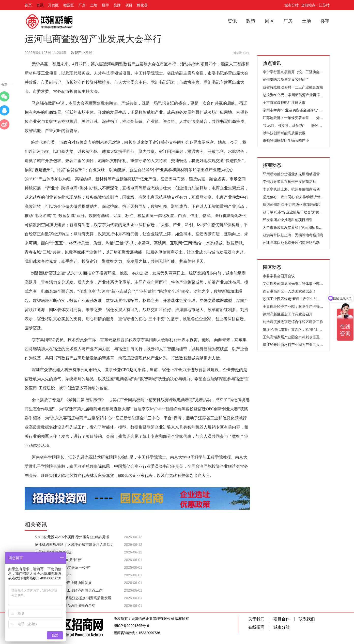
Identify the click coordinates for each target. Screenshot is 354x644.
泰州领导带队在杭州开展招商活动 (289, 182)
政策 (251, 21)
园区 (269, 21)
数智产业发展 (82, 53)
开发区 (53, 5)
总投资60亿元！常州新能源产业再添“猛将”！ (294, 95)
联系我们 (307, 619)
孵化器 (142, 5)
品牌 (117, 5)
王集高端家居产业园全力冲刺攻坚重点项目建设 (294, 337)
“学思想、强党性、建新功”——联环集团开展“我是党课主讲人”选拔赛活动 (294, 125)
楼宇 (105, 5)
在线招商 (256, 627)
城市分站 (291, 5)
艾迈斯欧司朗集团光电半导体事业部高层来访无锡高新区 (294, 284)
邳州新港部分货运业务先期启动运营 (291, 174)
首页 (28, 5)
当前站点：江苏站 (315, 5)
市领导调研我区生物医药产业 (286, 141)
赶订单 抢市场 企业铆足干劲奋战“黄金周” (294, 212)
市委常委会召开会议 (279, 276)
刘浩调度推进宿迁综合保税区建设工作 (293, 322)
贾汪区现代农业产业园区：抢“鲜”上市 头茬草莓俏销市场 (294, 329)
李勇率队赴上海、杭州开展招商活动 (291, 189)
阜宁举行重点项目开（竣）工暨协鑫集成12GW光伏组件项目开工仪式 (294, 72)
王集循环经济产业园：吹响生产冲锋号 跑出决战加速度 (294, 306)
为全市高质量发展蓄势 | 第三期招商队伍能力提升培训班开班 (294, 227)
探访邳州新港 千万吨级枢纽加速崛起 (292, 204)
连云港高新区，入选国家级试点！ (289, 291)
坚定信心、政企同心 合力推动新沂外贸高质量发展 (294, 197)
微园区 (69, 5)
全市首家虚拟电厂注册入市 (284, 103)
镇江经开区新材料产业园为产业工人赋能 (294, 345)
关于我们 (256, 619)
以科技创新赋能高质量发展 (284, 133)
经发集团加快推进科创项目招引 (288, 220)
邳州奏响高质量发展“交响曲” (285, 80)
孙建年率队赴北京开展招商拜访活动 (291, 243)
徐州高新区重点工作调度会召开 (288, 314)
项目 (129, 5)
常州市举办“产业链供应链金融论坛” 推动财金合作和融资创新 (294, 110)
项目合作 (282, 619)
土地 (94, 5)
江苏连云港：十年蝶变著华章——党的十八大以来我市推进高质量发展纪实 (294, 118)
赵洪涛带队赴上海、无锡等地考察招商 (293, 235)
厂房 (82, 5)
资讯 (40, 5)
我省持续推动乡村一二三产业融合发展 (293, 87)
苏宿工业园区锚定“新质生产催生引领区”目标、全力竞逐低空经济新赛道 (294, 299)
